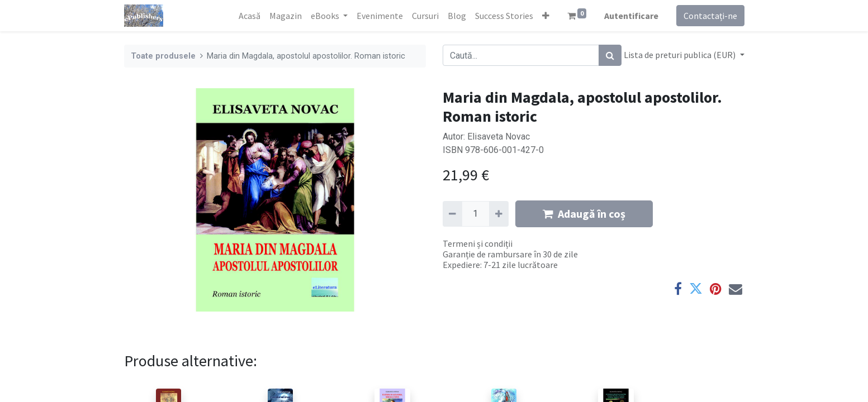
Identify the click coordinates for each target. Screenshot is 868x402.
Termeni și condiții (478, 243)
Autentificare (631, 16)
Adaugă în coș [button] (584, 214)
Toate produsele (163, 56)
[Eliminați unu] (452, 214)
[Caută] (610, 55)
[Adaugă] (499, 214)
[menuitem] (250, 16)
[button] (546, 16)
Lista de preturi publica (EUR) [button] (680, 55)
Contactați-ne (710, 16)
